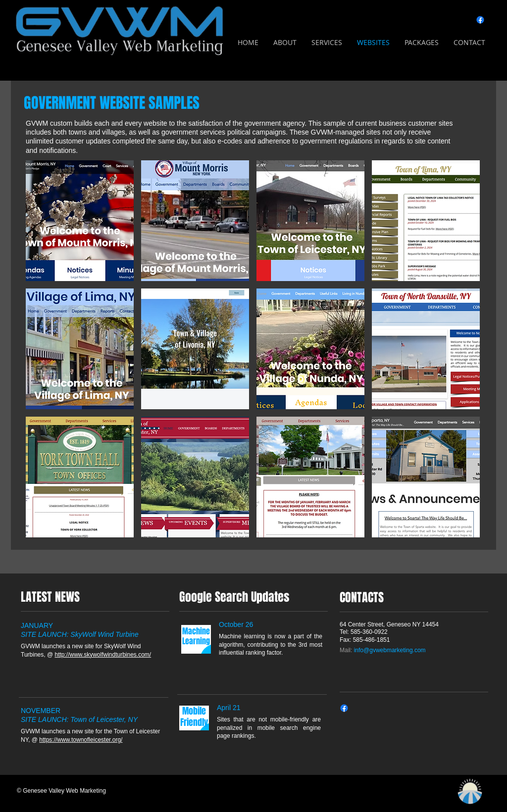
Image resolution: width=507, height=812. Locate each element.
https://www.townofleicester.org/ (81, 740)
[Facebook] (480, 20)
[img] (80, 221)
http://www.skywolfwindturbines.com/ (103, 655)
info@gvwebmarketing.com (390, 650)
